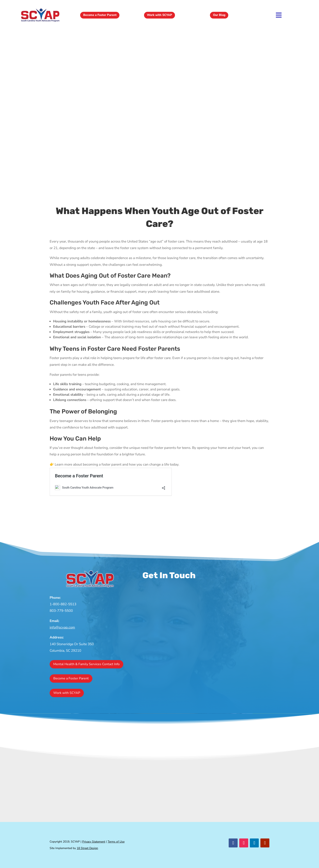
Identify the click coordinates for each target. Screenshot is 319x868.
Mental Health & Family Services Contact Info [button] (86, 664)
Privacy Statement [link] (94, 842)
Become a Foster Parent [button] (100, 15)
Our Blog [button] (219, 15)
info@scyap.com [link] (62, 627)
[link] (40, 22)
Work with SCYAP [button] (159, 15)
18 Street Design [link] (87, 848)
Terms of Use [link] (116, 842)
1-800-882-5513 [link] (63, 604)
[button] (233, 843)
